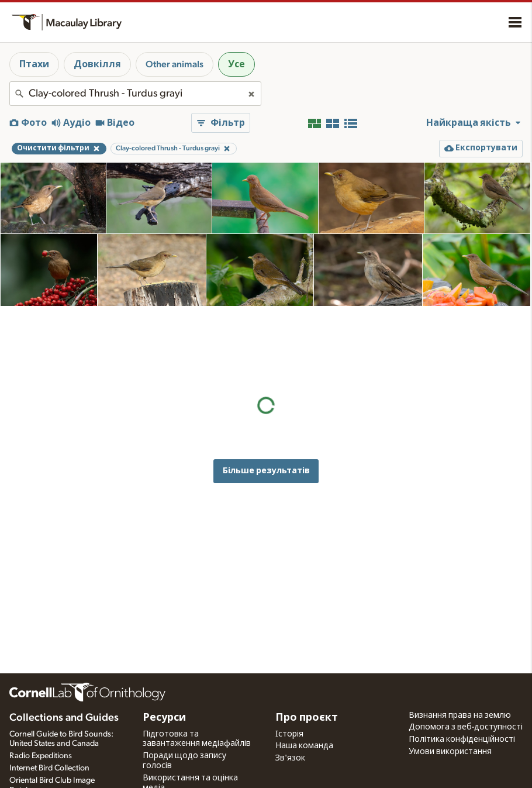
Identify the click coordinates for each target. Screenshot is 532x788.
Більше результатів (266, 400)
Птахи (34, 64)
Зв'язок (290, 758)
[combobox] (135, 94)
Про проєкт (307, 718)
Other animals (175, 64)
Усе (236, 64)
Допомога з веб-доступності (466, 727)
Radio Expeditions (41, 756)
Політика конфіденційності (462, 739)
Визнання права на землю (460, 715)
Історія (289, 734)
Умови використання (450, 752)
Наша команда (304, 746)
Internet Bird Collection (49, 768)
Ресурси (164, 718)
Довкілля (97, 64)
